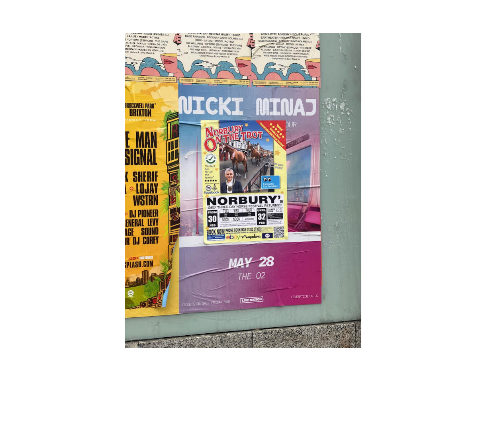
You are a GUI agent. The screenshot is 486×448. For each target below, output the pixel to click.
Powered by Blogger (243, 427)
